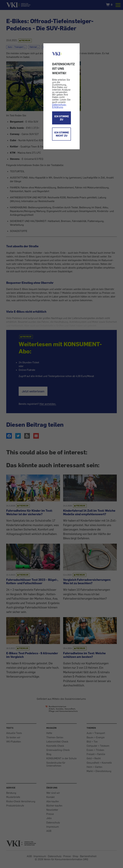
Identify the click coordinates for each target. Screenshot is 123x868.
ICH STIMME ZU (62, 118)
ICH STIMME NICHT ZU (62, 134)
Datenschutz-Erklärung (59, 106)
